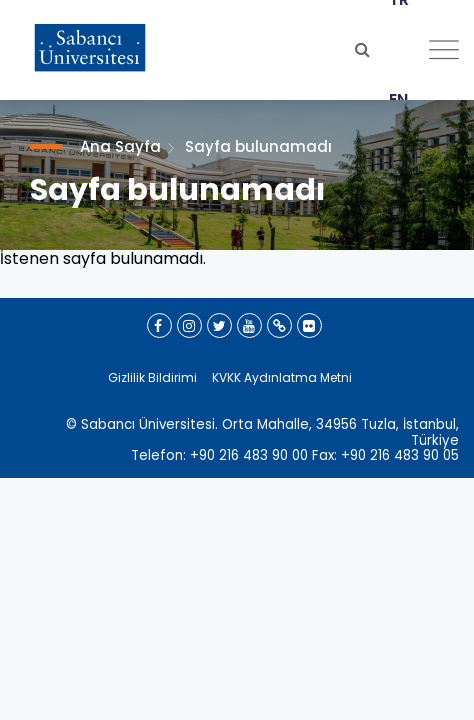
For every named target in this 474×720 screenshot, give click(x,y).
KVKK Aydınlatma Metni (282, 377)
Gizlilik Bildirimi (152, 377)
